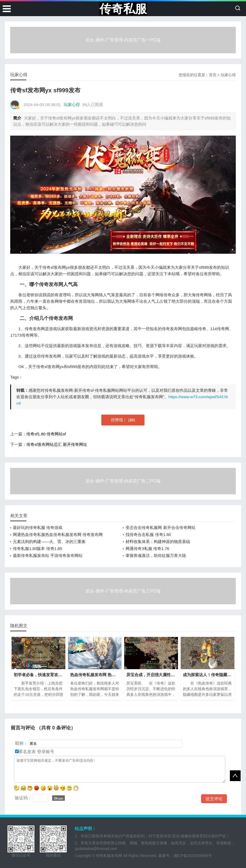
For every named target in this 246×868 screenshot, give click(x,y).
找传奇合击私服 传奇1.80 (148, 534)
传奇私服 (123, 9)
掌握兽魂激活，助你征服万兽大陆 (156, 555)
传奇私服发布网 (109, 856)
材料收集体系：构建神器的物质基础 (158, 541)
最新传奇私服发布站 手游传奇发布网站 (48, 555)
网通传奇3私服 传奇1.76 (147, 548)
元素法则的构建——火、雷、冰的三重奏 (49, 541)
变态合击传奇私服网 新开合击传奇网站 (160, 527)
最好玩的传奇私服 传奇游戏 (38, 527)
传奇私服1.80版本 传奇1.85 (38, 548)
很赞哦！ (119, 420)
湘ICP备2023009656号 (193, 856)
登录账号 (45, 752)
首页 (213, 75)
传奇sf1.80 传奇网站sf (46, 434)
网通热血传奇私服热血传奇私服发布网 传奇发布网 (58, 534)
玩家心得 (228, 75)
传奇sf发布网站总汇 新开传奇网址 (57, 444)
